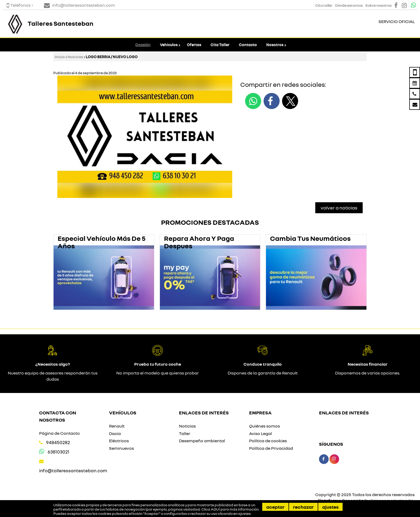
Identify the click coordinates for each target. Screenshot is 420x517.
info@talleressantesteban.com (73, 471)
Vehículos (169, 45)
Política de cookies (268, 441)
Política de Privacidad (271, 448)
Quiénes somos (265, 426)
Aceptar (275, 507)
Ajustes (330, 507)
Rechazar (303, 507)
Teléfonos (19, 5)
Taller (185, 433)
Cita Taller (220, 45)
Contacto (248, 45)
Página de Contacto (59, 433)
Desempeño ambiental (202, 441)
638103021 (59, 452)
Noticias (75, 57)
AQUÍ (215, 509)
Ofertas (194, 45)
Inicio (60, 57)
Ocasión (143, 45)
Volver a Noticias (339, 208)
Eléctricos (119, 441)
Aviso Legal (260, 433)
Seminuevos (121, 448)
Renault (117, 426)
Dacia (115, 433)
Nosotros (275, 45)
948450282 (58, 442)
